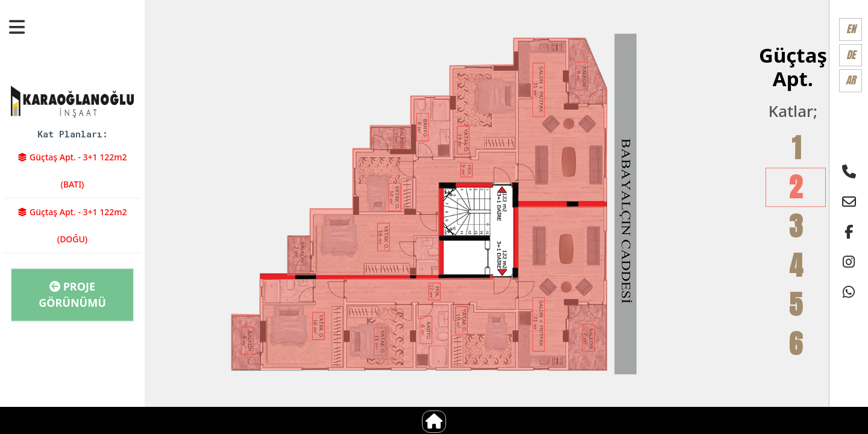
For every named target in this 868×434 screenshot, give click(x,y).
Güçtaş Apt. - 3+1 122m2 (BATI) (72, 171)
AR (851, 80)
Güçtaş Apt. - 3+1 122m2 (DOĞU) (72, 225)
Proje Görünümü (72, 294)
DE (851, 55)
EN (851, 29)
